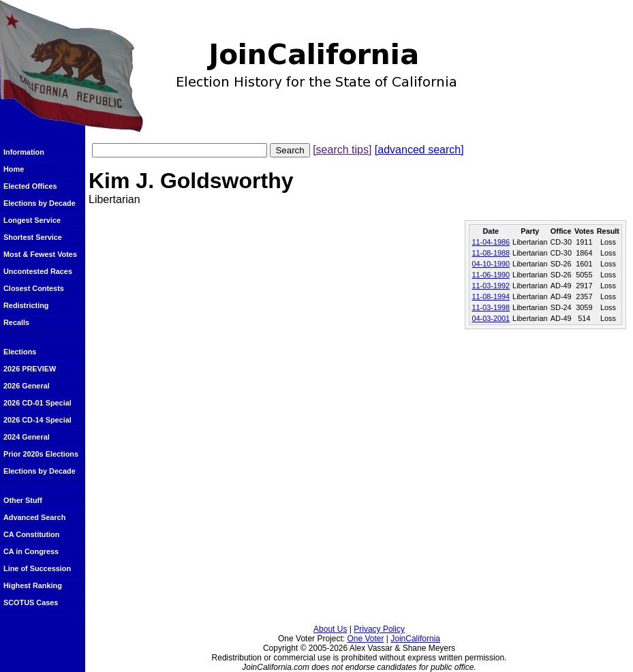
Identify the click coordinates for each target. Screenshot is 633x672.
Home (14, 169)
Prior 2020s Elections (41, 454)
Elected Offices (30, 186)
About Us (330, 629)
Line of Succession (37, 568)
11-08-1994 (491, 296)
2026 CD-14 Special (37, 420)
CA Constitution (31, 534)
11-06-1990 (491, 275)
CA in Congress (31, 551)
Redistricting (26, 305)
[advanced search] (419, 150)
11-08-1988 (491, 253)
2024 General (27, 437)
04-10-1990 (491, 264)
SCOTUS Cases (31, 602)
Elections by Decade (40, 203)
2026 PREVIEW (30, 369)
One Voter (365, 639)
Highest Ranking (33, 585)
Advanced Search (34, 517)
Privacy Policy (379, 629)
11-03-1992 (491, 286)
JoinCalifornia (415, 639)
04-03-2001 (491, 318)
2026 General (27, 386)
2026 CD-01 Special (37, 403)
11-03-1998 (491, 307)
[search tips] (342, 150)
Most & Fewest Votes (40, 254)
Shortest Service (33, 237)
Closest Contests (34, 288)
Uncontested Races (38, 271)
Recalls (16, 322)
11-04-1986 (491, 242)
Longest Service (32, 220)
